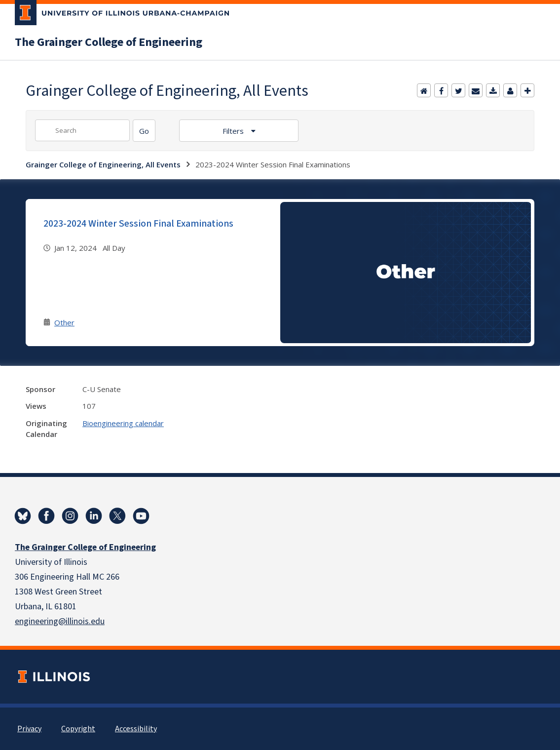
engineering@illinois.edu (60, 621)
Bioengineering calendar (123, 423)
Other (64, 322)
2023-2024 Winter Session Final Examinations (138, 224)
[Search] (144, 131)
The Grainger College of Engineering (109, 42)
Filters (234, 131)
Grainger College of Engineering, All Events (103, 164)
